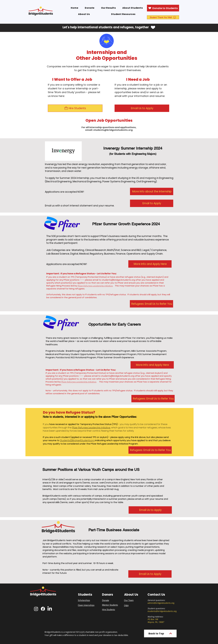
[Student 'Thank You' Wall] (163, 17)
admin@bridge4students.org (161, 603)
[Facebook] (43, 609)
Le (89, 428)
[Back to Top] (160, 633)
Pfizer (75, 428)
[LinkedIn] (50, 609)
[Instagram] (36, 609)
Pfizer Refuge (68, 382)
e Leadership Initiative (85, 382)
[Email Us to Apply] (142, 108)
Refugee (83, 428)
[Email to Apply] (152, 203)
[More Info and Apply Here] (150, 264)
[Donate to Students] (163, 8)
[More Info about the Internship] (152, 191)
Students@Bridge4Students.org (77, 440)
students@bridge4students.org (113, 130)
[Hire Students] (75, 108)
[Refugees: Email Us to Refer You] (151, 304)
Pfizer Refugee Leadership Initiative (95, 286)
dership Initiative (101, 428)
